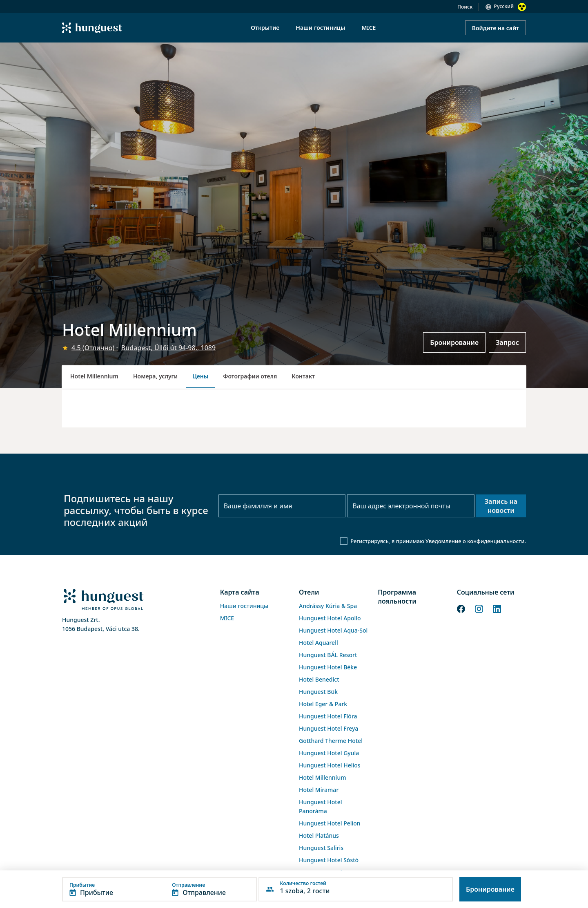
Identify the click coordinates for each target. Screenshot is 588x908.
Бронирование (454, 342)
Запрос (507, 342)
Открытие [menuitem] (265, 28)
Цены (200, 376)
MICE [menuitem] (369, 28)
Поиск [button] (465, 7)
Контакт (303, 376)
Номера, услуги (155, 376)
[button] (159, 889)
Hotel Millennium (94, 376)
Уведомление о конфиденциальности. (476, 541)
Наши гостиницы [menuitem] (320, 28)
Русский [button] (504, 6)
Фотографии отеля (250, 376)
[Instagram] (479, 608)
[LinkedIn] (497, 608)
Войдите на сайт (496, 28)
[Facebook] (461, 608)
